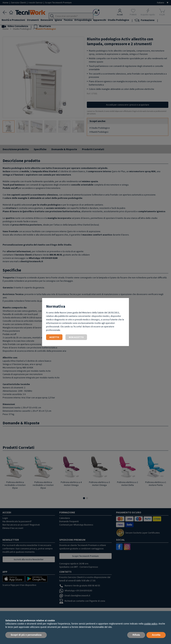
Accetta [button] (156, 635)
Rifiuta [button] (136, 635)
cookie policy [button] (151, 624)
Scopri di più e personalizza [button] (26, 635)
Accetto (54, 337)
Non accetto (76, 337)
